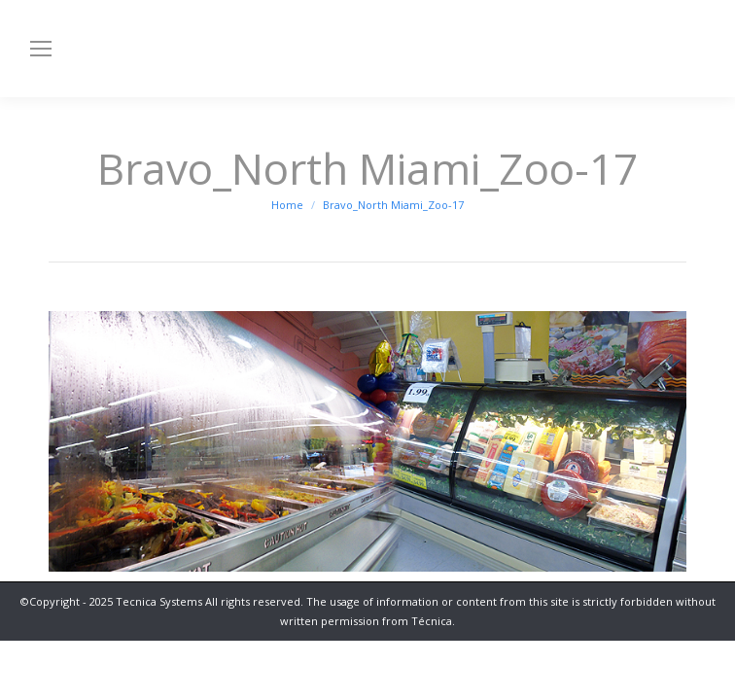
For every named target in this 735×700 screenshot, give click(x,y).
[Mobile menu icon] (41, 49)
